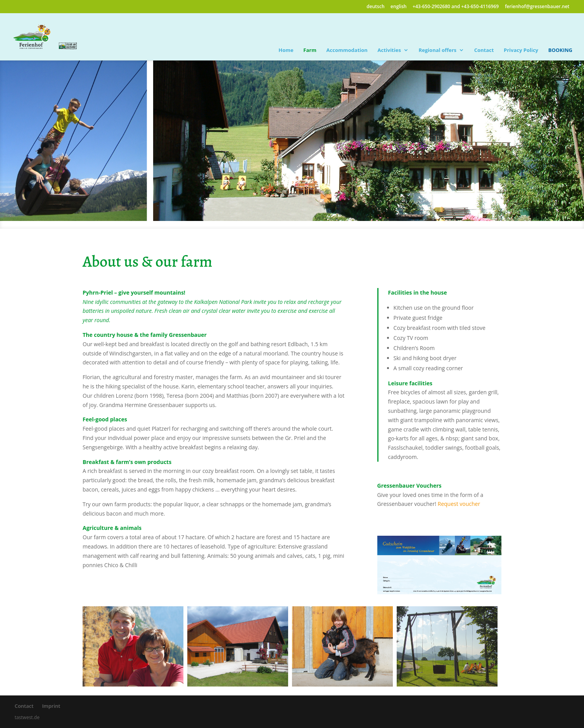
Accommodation (347, 50)
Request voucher (459, 504)
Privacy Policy (521, 50)
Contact (484, 50)
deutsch (375, 6)
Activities (389, 50)
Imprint (51, 706)
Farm (310, 50)
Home (286, 50)
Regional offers (438, 50)
